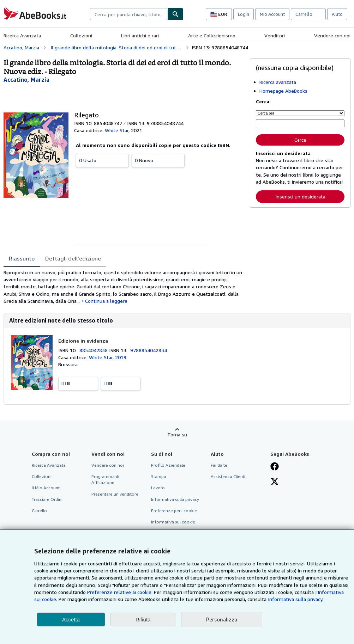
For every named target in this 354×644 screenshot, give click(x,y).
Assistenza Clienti (228, 476)
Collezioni (81, 35)
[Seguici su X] (275, 482)
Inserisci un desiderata (300, 197)
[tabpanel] (124, 287)
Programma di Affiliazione (105, 479)
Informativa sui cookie (173, 522)
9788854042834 (149, 350)
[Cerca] (175, 14)
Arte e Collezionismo (212, 35)
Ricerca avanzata (278, 82)
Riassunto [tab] (22, 258)
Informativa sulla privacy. (296, 599)
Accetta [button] (71, 620)
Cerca (300, 140)
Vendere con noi (332, 35)
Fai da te (219, 465)
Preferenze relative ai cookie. (120, 592)
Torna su (177, 434)
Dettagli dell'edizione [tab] (73, 258)
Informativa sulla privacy (175, 499)
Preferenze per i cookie (174, 511)
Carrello (39, 511)
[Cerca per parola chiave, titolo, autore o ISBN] (300, 123)
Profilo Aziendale (168, 465)
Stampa (159, 476)
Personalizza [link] (222, 619)
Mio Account (272, 14)
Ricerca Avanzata (22, 35)
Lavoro (158, 488)
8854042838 (94, 350)
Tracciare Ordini (47, 499)
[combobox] (129, 14)
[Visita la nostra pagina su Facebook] (275, 467)
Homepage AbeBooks (283, 91)
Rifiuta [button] (143, 620)
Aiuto (337, 14)
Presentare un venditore (115, 494)
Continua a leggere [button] (106, 301)
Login (244, 14)
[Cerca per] (300, 113)
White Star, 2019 (108, 357)
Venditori (275, 35)
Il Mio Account (46, 488)
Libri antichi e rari (140, 35)
